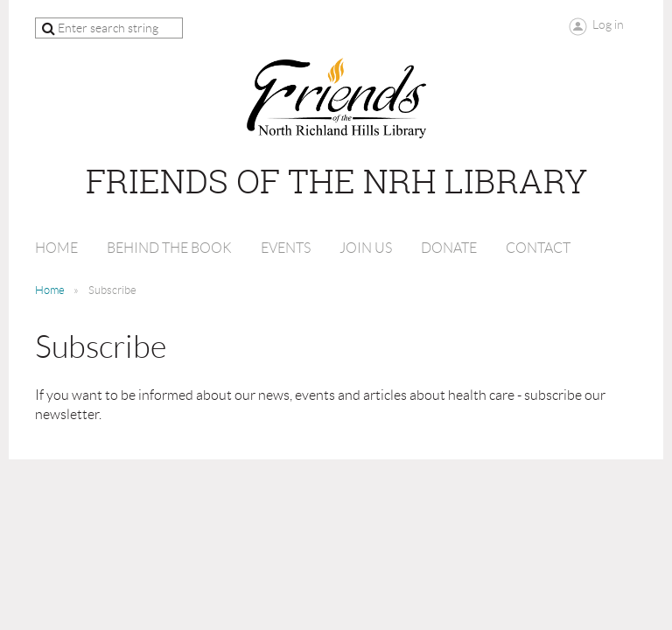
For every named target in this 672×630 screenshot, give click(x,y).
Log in (608, 24)
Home (50, 290)
